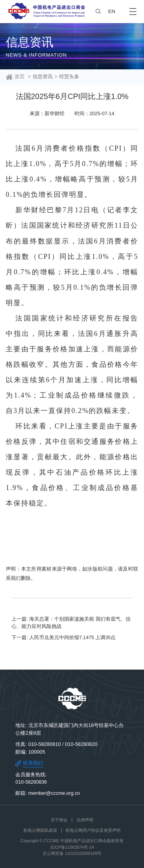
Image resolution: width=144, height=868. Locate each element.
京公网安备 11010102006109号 (72, 853)
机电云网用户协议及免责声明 (93, 830)
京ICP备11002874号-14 (72, 847)
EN (112, 11)
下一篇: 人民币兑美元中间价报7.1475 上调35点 (64, 638)
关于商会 (59, 820)
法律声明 (85, 820)
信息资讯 (43, 77)
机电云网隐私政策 (40, 830)
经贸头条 (69, 77)
